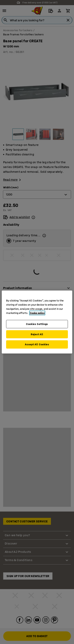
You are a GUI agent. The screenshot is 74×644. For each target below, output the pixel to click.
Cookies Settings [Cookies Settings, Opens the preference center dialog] (37, 324)
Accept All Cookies (37, 344)
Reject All (37, 334)
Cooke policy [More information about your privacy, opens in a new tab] (37, 313)
